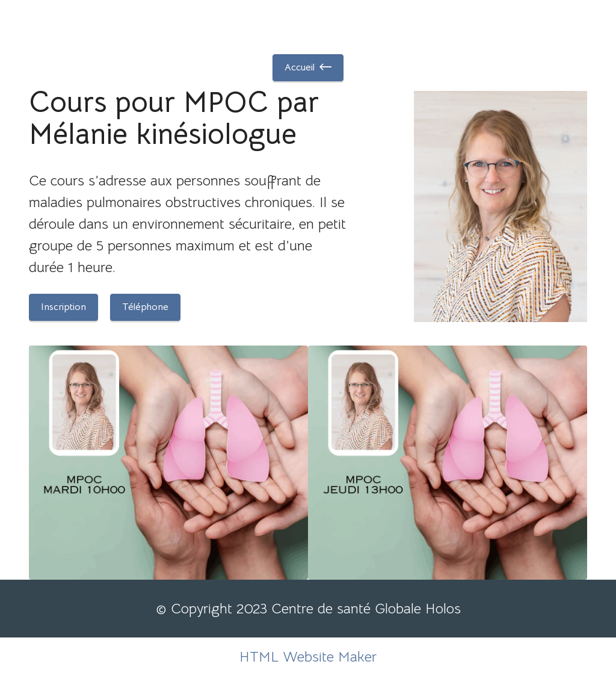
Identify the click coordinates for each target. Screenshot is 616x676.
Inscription (63, 307)
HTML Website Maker (308, 657)
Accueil (308, 67)
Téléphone (145, 307)
